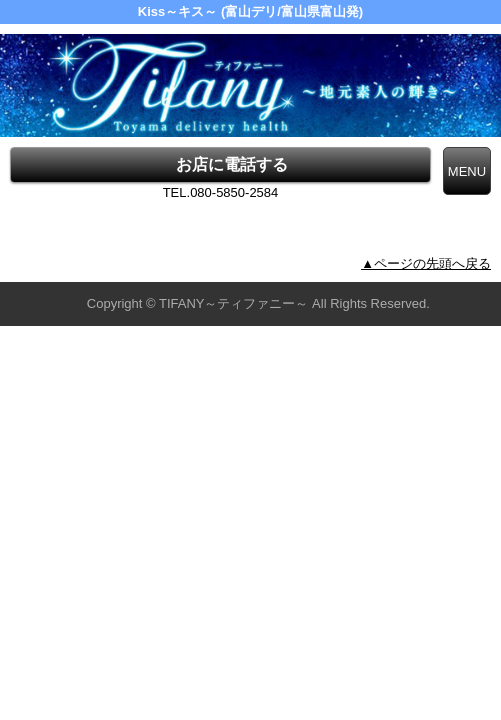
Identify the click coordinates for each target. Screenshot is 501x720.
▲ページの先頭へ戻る (426, 263)
